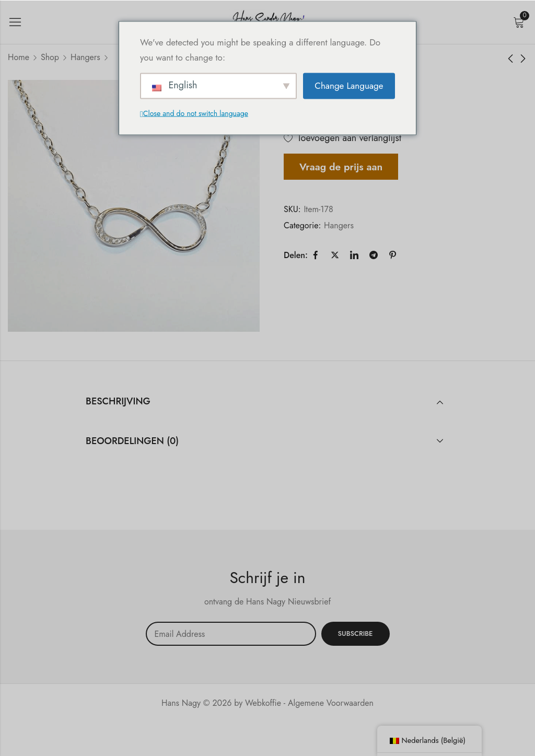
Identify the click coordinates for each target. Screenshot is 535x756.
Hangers (85, 57)
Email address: (231, 634)
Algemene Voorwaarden (331, 703)
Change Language (349, 86)
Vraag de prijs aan (341, 167)
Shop (50, 57)
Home (19, 57)
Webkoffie (263, 703)
